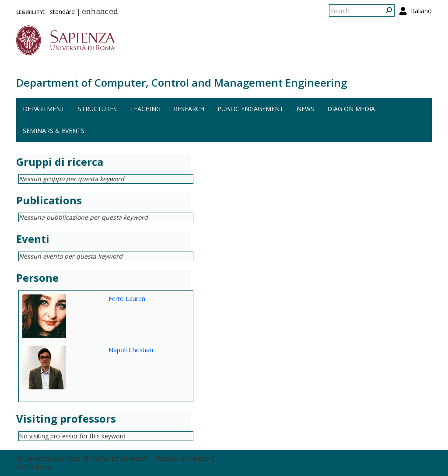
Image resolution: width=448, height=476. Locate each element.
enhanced (100, 12)
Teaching (145, 109)
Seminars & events (54, 131)
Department (44, 109)
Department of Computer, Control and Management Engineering (182, 82)
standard (62, 12)
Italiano (421, 11)
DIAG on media (351, 109)
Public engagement (250, 109)
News (305, 109)
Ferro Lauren (127, 299)
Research (189, 109)
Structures (97, 109)
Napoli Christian (131, 350)
